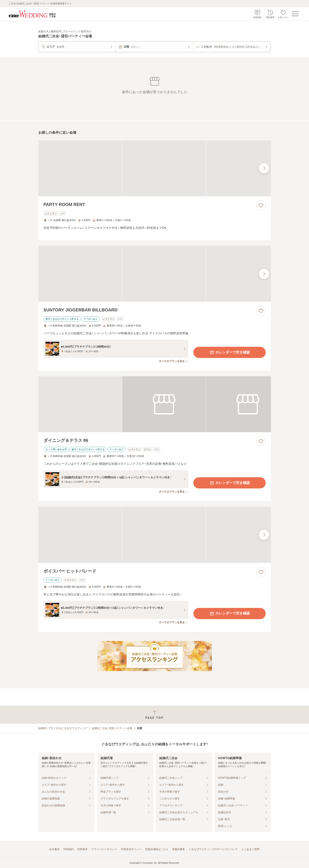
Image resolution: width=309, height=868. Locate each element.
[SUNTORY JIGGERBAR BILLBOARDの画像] (155, 274)
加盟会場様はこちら (157, 849)
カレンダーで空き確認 (230, 352)
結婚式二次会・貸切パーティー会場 (112, 728)
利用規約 (68, 849)
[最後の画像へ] (264, 168)
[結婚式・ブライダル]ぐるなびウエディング (63, 728)
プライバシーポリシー (104, 849)
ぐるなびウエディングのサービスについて (213, 849)
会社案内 (54, 849)
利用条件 (82, 849)
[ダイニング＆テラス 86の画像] (155, 404)
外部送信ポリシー (131, 849)
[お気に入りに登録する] (261, 205)
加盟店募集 (179, 849)
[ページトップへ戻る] (154, 715)
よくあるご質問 (250, 849)
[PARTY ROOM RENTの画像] (155, 168)
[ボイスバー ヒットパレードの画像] (155, 535)
